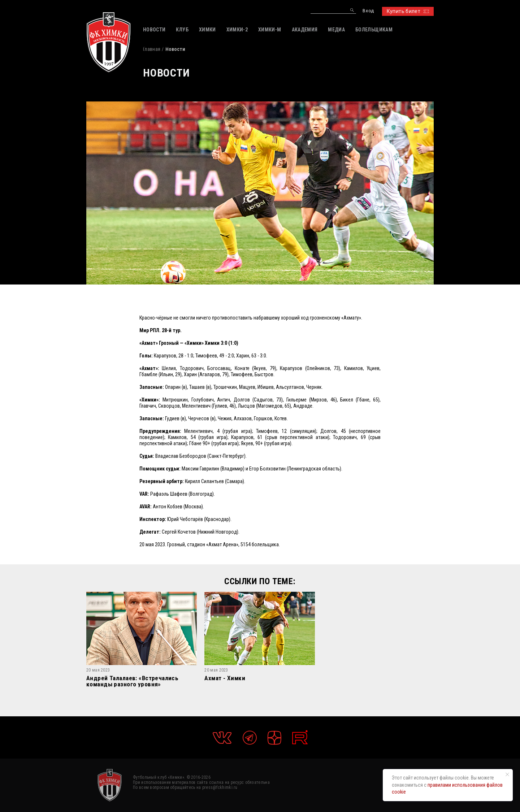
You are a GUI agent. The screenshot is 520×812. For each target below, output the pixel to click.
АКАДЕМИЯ (305, 30)
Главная (152, 49)
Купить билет (408, 11)
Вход (368, 11)
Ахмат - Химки (225, 678)
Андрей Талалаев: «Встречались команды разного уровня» (132, 681)
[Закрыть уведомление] (507, 774)
